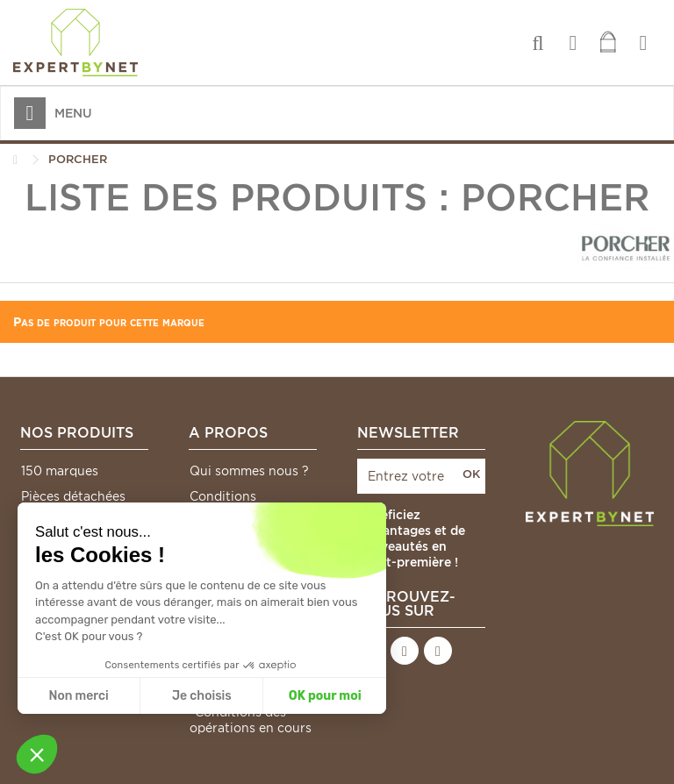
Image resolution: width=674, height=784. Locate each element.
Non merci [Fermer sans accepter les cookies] (78, 696)
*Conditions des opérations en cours (251, 720)
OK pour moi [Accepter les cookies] (325, 696)
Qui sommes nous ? (249, 471)
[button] (37, 754)
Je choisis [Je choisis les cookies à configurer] (202, 696)
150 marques (60, 471)
